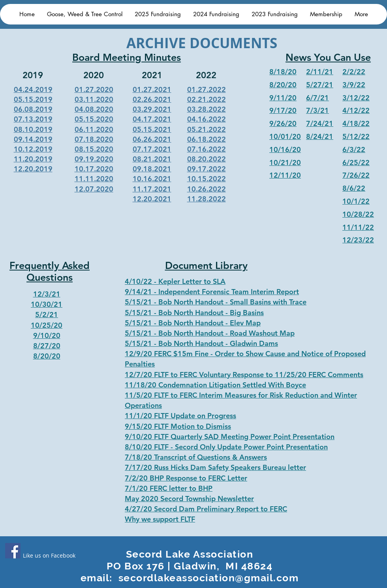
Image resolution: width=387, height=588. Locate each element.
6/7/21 (317, 98)
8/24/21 (320, 136)
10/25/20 (47, 325)
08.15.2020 (94, 149)
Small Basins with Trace (268, 302)
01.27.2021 (152, 89)
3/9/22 (354, 85)
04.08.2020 (94, 109)
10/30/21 (47, 304)
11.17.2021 (152, 189)
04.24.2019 (33, 89)
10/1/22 (356, 201)
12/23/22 (358, 240)
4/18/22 (356, 123)
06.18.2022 (207, 139)
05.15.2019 (33, 99)
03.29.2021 (152, 109)
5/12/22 (356, 136)
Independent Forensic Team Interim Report (229, 292)
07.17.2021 (152, 149)
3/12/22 (356, 98)
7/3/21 (317, 110)
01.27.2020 (94, 89)
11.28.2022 (207, 199)
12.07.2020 (94, 189)
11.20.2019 (33, 159)
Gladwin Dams (254, 343)
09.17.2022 (207, 169)
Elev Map (245, 323)
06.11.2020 (94, 129)
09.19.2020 (94, 159)
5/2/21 (47, 315)
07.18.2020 (94, 139)
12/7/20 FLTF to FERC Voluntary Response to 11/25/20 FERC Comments (244, 375)
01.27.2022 (207, 89)
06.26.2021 (152, 139)
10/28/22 (358, 214)
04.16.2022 (207, 119)
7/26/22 (356, 175)
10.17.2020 (94, 169)
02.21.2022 (207, 99)
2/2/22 (354, 72)
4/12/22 (356, 110)
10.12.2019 (33, 149)
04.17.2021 (152, 119)
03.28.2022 (207, 109)
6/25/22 (356, 162)
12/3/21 (47, 294)
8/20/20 (283, 85)
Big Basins (247, 313)
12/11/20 (285, 175)
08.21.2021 (152, 159)
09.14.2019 (33, 139)
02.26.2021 (152, 99)
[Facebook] (13, 551)
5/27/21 (320, 85)
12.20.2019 (33, 169)
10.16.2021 (152, 179)
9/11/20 (283, 98)
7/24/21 (320, 123)
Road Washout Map (262, 333)
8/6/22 (354, 188)
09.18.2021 (152, 169)
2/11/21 (320, 72)
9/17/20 (283, 110)
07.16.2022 (207, 149)
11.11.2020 (94, 179)
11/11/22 (358, 227)
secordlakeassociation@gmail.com (209, 578)
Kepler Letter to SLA (192, 281)
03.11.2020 (94, 99)
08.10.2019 (33, 129)
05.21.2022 (207, 129)
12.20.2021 (152, 199)
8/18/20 (283, 72)
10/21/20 (285, 162)
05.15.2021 (152, 129)
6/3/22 (354, 149)
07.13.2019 (33, 119)
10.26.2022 (207, 189)
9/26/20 (283, 123)
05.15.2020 (94, 119)
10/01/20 (285, 136)
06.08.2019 (33, 109)
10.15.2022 (207, 179)
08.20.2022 (207, 159)
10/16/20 (285, 149)
